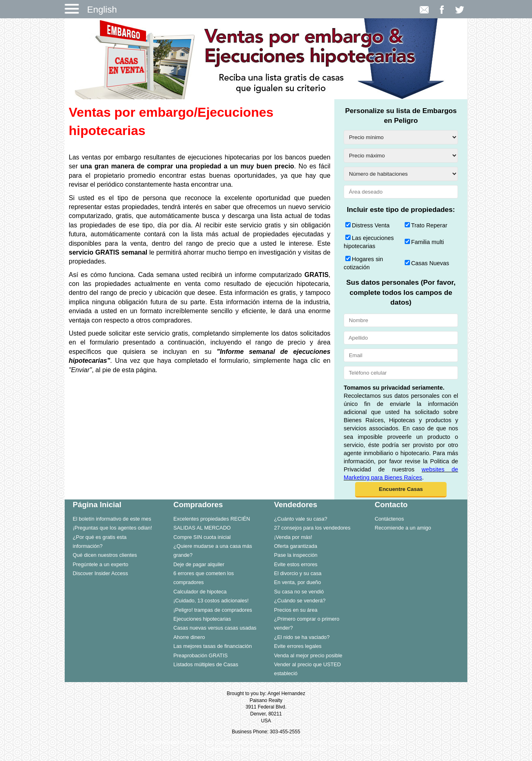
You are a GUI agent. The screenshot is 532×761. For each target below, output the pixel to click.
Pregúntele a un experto (101, 564)
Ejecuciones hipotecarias (202, 619)
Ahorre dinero (189, 637)
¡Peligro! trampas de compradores (213, 610)
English (102, 10)
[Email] (401, 355)
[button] (401, 490)
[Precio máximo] (401, 156)
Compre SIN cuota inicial (202, 537)
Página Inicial (97, 505)
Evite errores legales (298, 646)
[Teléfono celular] (401, 373)
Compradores (198, 505)
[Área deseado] (401, 192)
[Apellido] (401, 338)
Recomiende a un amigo (403, 528)
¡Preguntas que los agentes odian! (112, 528)
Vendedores (296, 505)
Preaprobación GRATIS (200, 655)
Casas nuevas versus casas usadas (215, 628)
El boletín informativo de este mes (112, 519)
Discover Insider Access (100, 573)
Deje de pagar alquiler (199, 564)
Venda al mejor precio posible (308, 655)
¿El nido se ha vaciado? (302, 637)
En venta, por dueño (298, 582)
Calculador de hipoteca (200, 592)
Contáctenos (389, 519)
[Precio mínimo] (401, 137)
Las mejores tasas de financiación (213, 646)
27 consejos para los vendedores (312, 528)
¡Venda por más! (293, 537)
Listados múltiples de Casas (206, 664)
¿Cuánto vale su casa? (301, 519)
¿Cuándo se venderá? (300, 601)
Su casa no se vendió (299, 592)
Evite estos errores (296, 564)
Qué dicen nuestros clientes (105, 555)
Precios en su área (296, 610)
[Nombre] (401, 320)
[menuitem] (115, 519)
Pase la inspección (296, 555)
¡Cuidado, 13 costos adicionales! (211, 601)
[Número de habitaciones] (401, 174)
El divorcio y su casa (298, 573)
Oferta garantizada (296, 546)
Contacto (391, 505)
